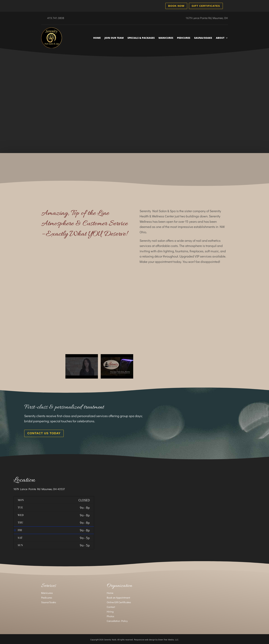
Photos (110, 615)
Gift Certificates (206, 6)
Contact (111, 606)
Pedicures (184, 38)
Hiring (110, 611)
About (220, 38)
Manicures (166, 38)
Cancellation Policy (117, 620)
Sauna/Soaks (203, 38)
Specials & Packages (141, 38)
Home (97, 38)
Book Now (176, 6)
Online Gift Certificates (119, 601)
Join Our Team (114, 38)
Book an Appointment (118, 597)
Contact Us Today (42, 433)
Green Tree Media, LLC (168, 639)
